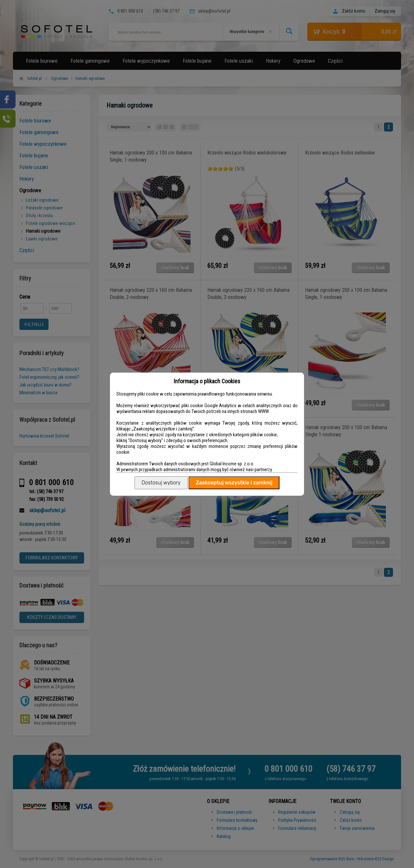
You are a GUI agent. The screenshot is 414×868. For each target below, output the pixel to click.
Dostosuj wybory (161, 483)
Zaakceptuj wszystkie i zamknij (234, 483)
